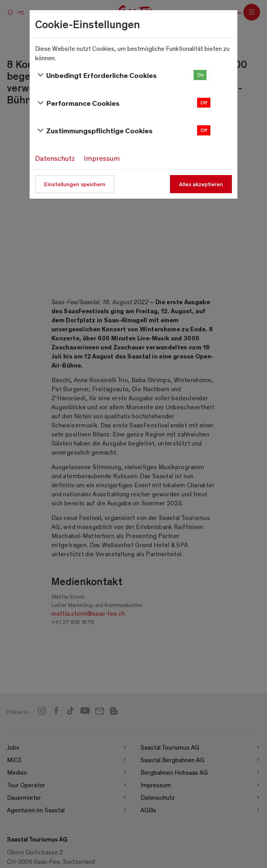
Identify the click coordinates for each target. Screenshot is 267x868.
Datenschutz (55, 158)
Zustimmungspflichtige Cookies (94, 131)
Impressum (102, 158)
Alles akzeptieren (201, 184)
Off (204, 102)
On (200, 75)
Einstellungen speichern (75, 184)
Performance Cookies (77, 103)
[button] (202, 75)
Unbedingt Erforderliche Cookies (96, 75)
